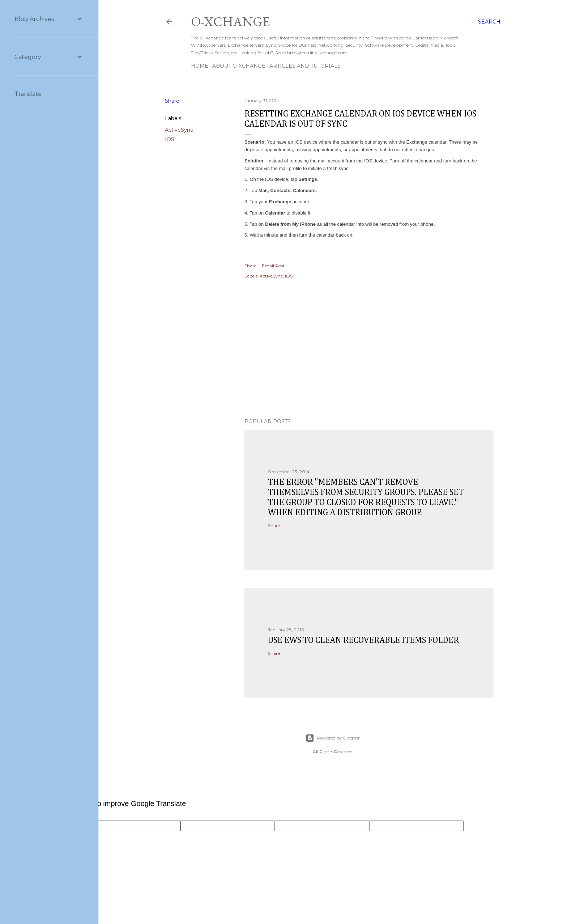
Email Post (273, 266)
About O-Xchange (239, 66)
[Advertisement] (369, 349)
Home (200, 66)
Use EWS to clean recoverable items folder (363, 640)
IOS (170, 139)
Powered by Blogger (333, 738)
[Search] (489, 22)
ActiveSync (179, 130)
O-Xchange (230, 22)
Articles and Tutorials (305, 66)
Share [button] (172, 101)
